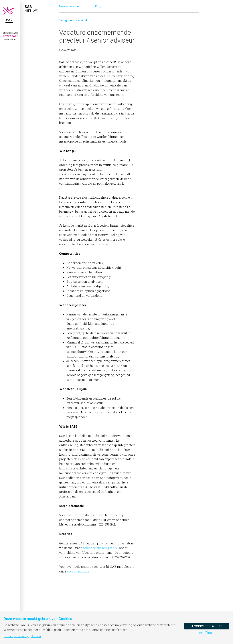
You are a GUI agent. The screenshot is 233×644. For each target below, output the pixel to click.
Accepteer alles (207, 626)
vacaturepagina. (78, 571)
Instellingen (207, 633)
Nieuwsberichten (70, 6)
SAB (9, 12)
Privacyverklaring (16, 636)
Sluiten (36, 636)
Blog (98, 6)
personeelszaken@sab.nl (100, 548)
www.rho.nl (10, 40)
